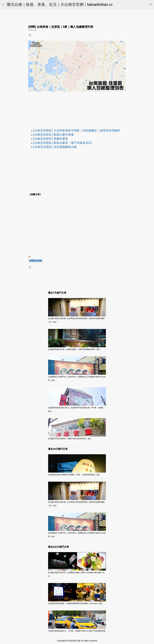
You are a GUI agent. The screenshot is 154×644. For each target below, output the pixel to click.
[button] (30, 35)
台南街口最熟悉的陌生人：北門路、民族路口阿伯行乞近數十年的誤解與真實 (77, 631)
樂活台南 (77, 641)
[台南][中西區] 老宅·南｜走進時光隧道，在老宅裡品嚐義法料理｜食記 (74, 349)
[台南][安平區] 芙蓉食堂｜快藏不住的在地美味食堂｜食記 (70, 439)
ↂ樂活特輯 (36, 261)
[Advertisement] (77, 110)
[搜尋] (151, 5)
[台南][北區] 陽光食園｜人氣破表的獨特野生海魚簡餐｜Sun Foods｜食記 (75, 603)
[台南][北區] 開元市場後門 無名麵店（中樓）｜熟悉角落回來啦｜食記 (74, 475)
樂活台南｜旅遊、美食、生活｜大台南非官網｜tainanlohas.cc (60, 4)
